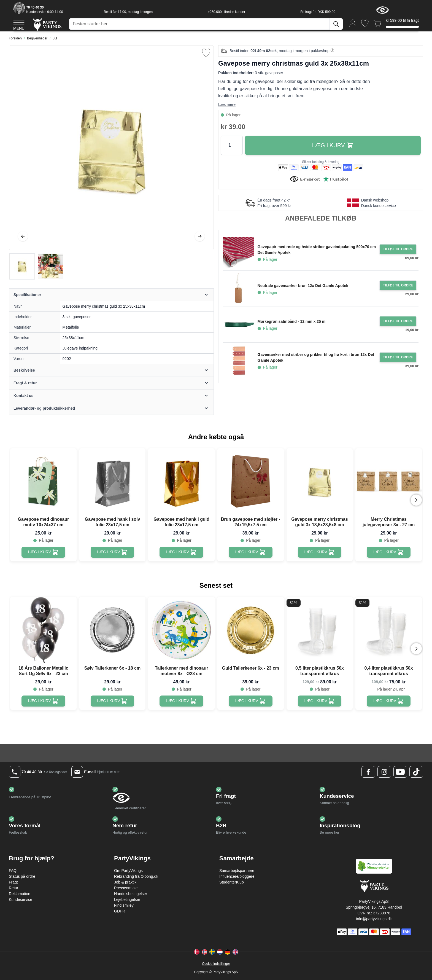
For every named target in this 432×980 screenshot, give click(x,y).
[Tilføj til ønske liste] (206, 53)
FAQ (13, 871)
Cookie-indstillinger (216, 964)
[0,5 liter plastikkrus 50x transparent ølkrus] (320, 701)
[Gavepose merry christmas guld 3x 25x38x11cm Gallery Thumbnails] (36, 266)
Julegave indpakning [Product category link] (80, 348)
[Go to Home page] (47, 24)
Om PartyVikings (128, 871)
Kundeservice (21, 900)
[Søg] (336, 24)
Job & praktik (125, 882)
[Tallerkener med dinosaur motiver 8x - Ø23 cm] (181, 701)
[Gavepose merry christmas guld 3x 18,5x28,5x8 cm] (320, 552)
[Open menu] (19, 24)
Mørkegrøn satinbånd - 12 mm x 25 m (292, 321)
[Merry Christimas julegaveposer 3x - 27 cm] (389, 552)
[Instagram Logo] (384, 772)
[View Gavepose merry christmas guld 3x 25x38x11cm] (22, 266)
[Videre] (200, 236)
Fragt (13, 882)
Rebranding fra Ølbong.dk (136, 876)
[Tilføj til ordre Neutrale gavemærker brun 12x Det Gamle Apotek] (398, 285)
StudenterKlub (232, 882)
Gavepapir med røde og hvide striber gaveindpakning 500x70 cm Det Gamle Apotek (317, 250)
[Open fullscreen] (111, 148)
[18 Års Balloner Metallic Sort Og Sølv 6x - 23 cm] (43, 701)
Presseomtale (126, 888)
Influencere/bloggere (237, 876)
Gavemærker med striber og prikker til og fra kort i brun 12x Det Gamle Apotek (316, 357)
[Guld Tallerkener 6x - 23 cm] (251, 701)
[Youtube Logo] (400, 772)
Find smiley (124, 905)
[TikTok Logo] (416, 772)
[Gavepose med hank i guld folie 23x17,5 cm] (181, 552)
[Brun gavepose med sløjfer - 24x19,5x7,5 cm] (251, 552)
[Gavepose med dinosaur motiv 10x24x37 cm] (43, 552)
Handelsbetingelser (131, 894)
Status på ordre (22, 876)
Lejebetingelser (127, 900)
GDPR (120, 911)
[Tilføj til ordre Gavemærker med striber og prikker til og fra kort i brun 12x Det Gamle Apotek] (398, 357)
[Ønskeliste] (365, 23)
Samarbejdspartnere (237, 871)
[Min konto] (353, 23)
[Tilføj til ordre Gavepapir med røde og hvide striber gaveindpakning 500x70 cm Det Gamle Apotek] (398, 249)
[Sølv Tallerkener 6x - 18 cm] (113, 701)
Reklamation (20, 894)
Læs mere (227, 104)
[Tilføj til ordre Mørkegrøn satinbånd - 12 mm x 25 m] (398, 321)
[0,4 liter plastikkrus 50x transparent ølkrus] (389, 701)
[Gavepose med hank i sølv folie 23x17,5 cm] (113, 552)
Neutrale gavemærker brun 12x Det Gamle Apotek (303, 286)
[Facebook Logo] (368, 772)
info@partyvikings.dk (374, 919)
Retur (13, 888)
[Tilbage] (23, 236)
